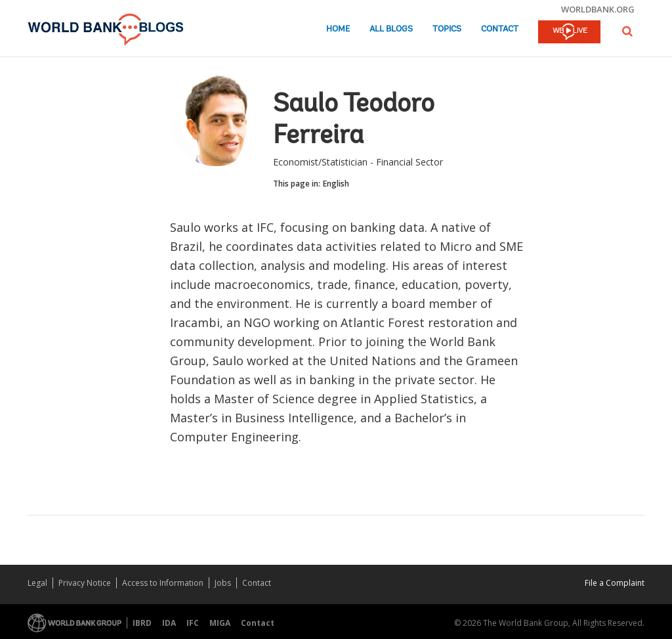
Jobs (223, 583)
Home (338, 29)
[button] (627, 31)
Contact (500, 29)
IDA (169, 623)
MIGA (220, 623)
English (336, 184)
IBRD (142, 623)
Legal (37, 583)
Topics (447, 29)
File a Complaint (615, 583)
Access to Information (163, 583)
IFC (193, 623)
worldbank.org (598, 9)
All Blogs (391, 29)
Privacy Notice (85, 583)
